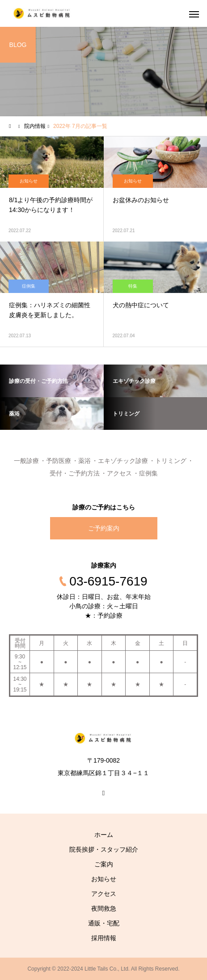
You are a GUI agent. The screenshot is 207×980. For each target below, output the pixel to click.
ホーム (104, 835)
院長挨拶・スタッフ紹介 (104, 849)
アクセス (104, 894)
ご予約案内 (104, 528)
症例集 (29, 286)
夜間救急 (104, 908)
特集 (133, 286)
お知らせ (29, 181)
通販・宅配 (104, 923)
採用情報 (104, 938)
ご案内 (104, 864)
